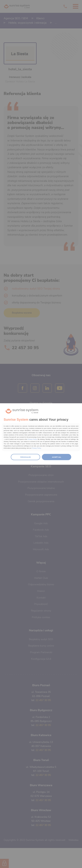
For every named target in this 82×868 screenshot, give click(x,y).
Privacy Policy (32, 439)
